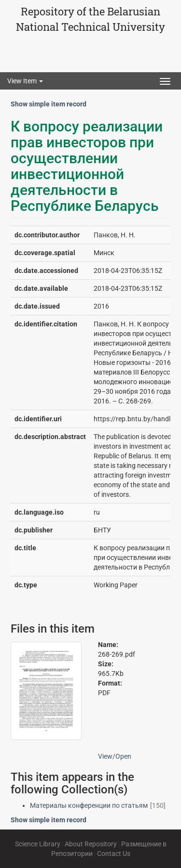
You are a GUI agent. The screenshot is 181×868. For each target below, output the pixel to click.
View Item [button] (25, 81)
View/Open (115, 756)
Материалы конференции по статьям (89, 805)
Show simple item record (49, 104)
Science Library (38, 844)
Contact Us (114, 854)
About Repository (91, 844)
